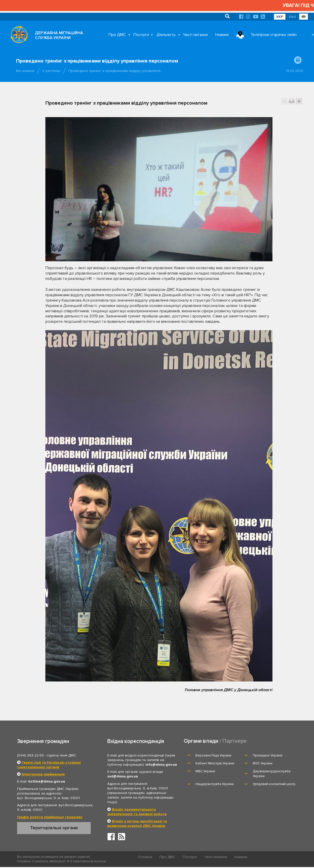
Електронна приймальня (43, 774)
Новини (222, 35)
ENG (292, 17)
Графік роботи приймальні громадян (50, 817)
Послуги (141, 35)
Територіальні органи (54, 828)
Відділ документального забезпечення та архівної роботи (137, 812)
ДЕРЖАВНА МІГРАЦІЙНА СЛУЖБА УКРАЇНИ (59, 35)
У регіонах (51, 71)
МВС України (205, 771)
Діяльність (166, 35)
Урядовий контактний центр (274, 784)
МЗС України (263, 763)
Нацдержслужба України (215, 784)
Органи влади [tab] (201, 741)
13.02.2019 (295, 71)
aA (292, 101)
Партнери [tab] (234, 741)
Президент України (268, 755)
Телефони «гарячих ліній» (274, 35)
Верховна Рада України (213, 755)
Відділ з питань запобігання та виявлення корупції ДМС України (137, 823)
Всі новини (25, 71)
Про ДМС (117, 35)
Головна (145, 857)
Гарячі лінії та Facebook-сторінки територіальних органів (49, 765)
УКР (280, 17)
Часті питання (195, 35)
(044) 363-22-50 (30, 755)
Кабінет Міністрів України (215, 763)
